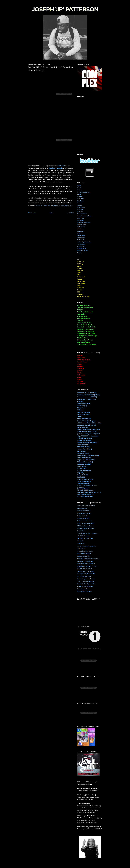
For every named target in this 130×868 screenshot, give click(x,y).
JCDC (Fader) (82, 466)
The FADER (81, 544)
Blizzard (80, 212)
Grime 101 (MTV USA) (84, 419)
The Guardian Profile (84, 511)
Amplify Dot (81, 246)
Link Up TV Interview (84, 556)
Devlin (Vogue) (82, 406)
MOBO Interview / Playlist (85, 523)
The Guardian (82, 549)
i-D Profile (80, 541)
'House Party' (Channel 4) (85, 571)
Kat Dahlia (81, 220)
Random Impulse (83, 251)
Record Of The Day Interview (86, 584)
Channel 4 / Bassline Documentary (88, 559)
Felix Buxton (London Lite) (86, 495)
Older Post (71, 213)
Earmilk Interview (83, 589)
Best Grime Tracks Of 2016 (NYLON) (89, 395)
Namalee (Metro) (83, 445)
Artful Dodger (82, 248)
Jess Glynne (81, 210)
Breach (80, 203)
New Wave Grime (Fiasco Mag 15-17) (89, 492)
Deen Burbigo (82, 235)
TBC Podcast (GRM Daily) (85, 538)
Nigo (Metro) (81, 451)
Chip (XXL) (81, 473)
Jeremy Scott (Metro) (84, 440)
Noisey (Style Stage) (84, 414)
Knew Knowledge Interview (86, 564)
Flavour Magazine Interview (86, 579)
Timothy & (56, 168)
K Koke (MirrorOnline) (84, 471)
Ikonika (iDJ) (81, 477)
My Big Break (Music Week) (86, 574)
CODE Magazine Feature (85, 586)
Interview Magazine (84, 412)
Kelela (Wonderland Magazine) (87, 421)
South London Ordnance (85, 216)
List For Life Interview (84, 554)
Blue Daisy (81, 218)
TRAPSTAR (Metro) (83, 447)
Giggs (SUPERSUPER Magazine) (87, 436)
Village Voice (81, 408)
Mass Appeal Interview (84, 513)
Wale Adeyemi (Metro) (84, 438)
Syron (79, 253)
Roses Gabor (81, 238)
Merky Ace (81, 229)
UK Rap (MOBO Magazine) (86, 490)
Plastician (80, 197)
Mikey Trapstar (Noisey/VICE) (87, 432)
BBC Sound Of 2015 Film (85, 561)
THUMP (80, 417)
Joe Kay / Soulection (84, 192)
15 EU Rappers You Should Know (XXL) (89, 423)
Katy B (79, 190)
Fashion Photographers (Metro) (87, 443)
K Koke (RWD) (82, 468)
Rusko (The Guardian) (84, 464)
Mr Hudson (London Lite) (85, 497)
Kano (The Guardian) (84, 458)
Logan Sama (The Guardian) (86, 460)
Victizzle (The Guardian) (85, 462)
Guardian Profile (82, 516)
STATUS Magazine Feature (86, 581)
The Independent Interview (86, 506)
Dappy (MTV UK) (83, 475)
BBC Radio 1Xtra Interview (86, 526)
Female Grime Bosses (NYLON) (87, 397)
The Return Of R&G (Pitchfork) (87, 393)
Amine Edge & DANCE (84, 242)
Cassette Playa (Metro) (84, 449)
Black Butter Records (84, 223)
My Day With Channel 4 (85, 592)
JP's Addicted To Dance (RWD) (87, 566)
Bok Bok (80, 188)
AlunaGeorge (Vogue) (84, 404)
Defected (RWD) (83, 427)
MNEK (79, 233)
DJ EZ (79, 186)
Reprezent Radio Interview (86, 528)
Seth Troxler (81, 240)
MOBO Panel (81, 531)
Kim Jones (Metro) (83, 453)
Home (51, 213)
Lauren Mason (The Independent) (88, 455)
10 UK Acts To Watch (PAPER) (87, 425)
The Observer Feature (84, 576)
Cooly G (80, 205)
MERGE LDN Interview (84, 569)
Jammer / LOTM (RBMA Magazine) (88, 434)
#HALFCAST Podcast (84, 536)
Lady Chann (81, 227)
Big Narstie (81, 201)
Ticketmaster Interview (85, 521)
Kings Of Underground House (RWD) (89, 430)
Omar (79, 194)
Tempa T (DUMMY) (83, 484)
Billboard (80, 410)
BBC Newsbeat (82, 508)
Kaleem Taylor (82, 225)
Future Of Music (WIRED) (85, 479)
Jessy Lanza (81, 207)
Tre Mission (81, 244)
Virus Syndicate (82, 214)
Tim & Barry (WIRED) (84, 481)
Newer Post (32, 213)
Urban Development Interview (87, 546)
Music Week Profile (83, 518)
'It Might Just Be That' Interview (87, 533)
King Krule (81, 199)
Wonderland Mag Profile (85, 551)
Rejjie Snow (81, 231)
